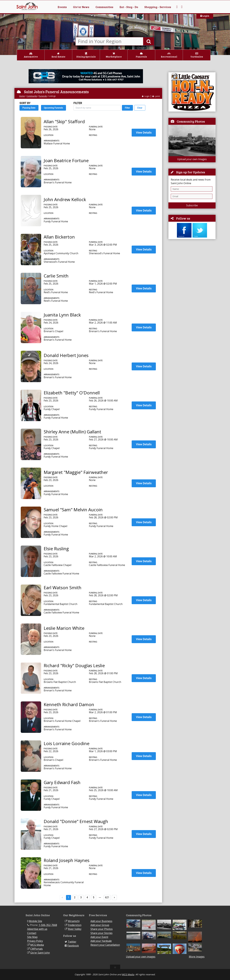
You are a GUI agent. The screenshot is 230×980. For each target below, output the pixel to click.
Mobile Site (36, 921)
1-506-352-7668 (48, 925)
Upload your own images (141, 957)
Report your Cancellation (105, 945)
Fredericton (75, 925)
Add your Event (99, 937)
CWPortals (37, 949)
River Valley (75, 929)
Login (205, 16)
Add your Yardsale (101, 941)
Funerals (43, 96)
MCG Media (37, 945)
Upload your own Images (192, 159)
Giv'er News (81, 7)
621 (107, 897)
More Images (197, 957)
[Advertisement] (192, 289)
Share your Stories (101, 933)
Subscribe (192, 205)
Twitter (72, 942)
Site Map (32, 937)
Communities (104, 7)
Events (62, 7)
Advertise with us (37, 929)
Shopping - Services (158, 7)
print (156, 96)
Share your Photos (102, 929)
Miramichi (74, 921)
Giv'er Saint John (40, 953)
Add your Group (100, 925)
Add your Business (101, 921)
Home (22, 96)
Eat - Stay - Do (129, 7)
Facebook (73, 946)
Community (32, 96)
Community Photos (191, 121)
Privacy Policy (35, 941)
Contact (32, 933)
